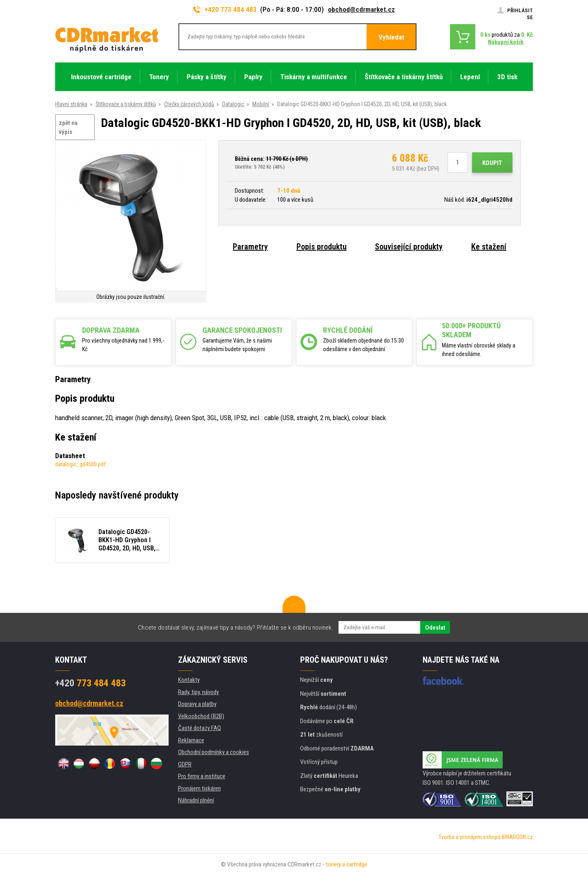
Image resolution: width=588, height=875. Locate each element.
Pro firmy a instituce (202, 776)
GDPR (185, 764)
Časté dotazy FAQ (199, 728)
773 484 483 (90, 683)
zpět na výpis (68, 128)
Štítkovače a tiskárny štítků (126, 104)
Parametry (250, 247)
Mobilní (261, 104)
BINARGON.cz (517, 837)
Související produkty (409, 247)
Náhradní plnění (196, 800)
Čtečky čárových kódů (189, 104)
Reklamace (191, 740)
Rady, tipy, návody (198, 692)
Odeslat (435, 628)
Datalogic (233, 104)
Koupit (492, 163)
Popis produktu (322, 247)
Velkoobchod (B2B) (201, 716)
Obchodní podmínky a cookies (214, 752)
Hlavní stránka (71, 104)
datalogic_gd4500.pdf (80, 464)
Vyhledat (391, 37)
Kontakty (189, 680)
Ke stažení (489, 247)
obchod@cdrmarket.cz (361, 9)
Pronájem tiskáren (199, 788)
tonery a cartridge (346, 864)
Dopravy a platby (197, 704)
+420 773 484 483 (225, 9)
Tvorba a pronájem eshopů (470, 837)
